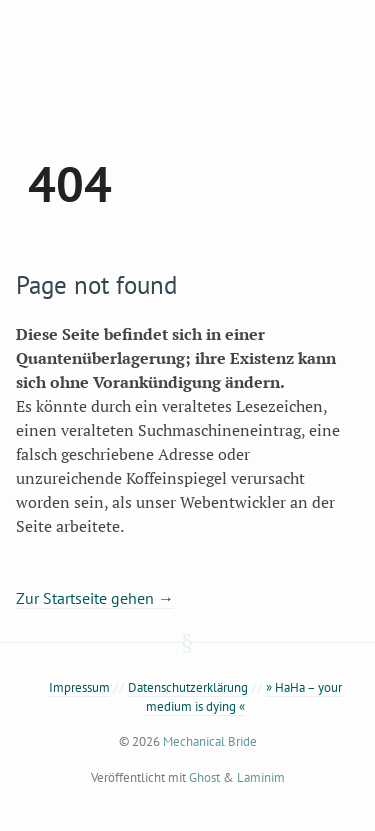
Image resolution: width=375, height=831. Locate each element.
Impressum (79, 687)
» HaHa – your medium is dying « (244, 697)
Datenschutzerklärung (188, 687)
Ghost (204, 777)
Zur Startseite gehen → (95, 598)
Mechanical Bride (210, 741)
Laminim (261, 777)
